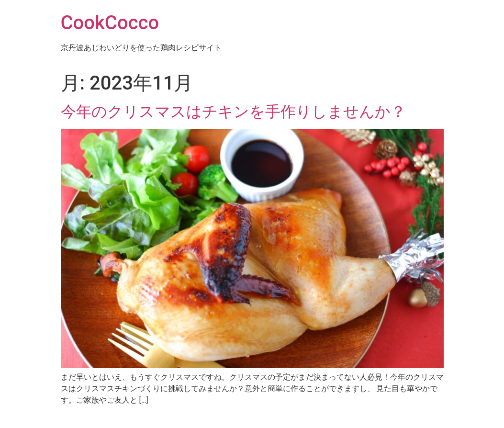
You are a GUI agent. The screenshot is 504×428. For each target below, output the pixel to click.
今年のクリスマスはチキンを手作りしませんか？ (233, 112)
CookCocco (110, 23)
